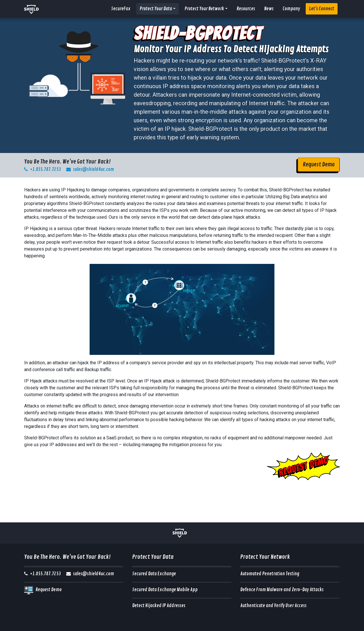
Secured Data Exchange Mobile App (165, 590)
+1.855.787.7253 (43, 169)
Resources (246, 9)
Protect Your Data (156, 9)
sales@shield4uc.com (90, 169)
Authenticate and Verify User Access (273, 606)
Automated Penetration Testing (270, 574)
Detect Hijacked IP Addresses (159, 606)
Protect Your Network (204, 9)
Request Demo (319, 165)
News (269, 9)
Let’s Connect (322, 9)
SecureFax (121, 9)
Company (291, 9)
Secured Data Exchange (154, 574)
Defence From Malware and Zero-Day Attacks (282, 590)
